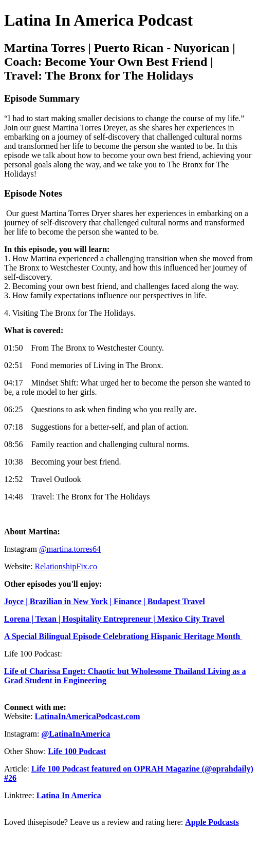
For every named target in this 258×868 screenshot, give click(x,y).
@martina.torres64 (70, 549)
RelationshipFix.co (66, 566)
